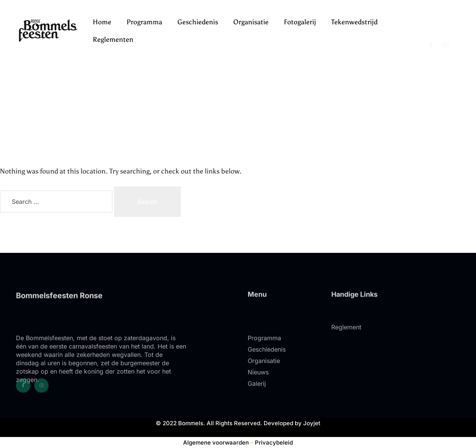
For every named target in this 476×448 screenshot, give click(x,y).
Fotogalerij (300, 22)
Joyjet (312, 423)
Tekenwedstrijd (354, 22)
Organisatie (251, 22)
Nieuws (258, 392)
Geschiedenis (198, 22)
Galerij (257, 403)
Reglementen (113, 39)
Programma (144, 22)
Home (102, 22)
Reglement (346, 338)
